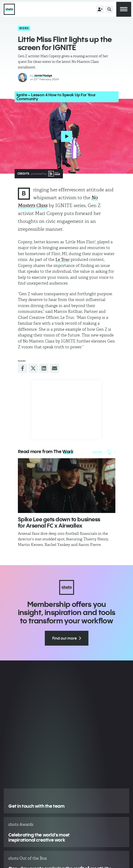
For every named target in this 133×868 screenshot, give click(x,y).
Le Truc (63, 259)
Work (24, 28)
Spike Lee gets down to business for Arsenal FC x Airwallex (59, 522)
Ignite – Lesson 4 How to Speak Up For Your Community (56, 97)
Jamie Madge (43, 75)
